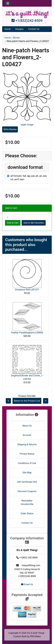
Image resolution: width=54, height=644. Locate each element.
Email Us (27, 584)
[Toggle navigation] (8, 3)
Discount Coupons (27, 491)
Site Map (27, 473)
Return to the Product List (27, 401)
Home (8, 29)
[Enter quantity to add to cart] (27, 217)
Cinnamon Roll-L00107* (27, 290)
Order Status (27, 513)
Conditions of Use (27, 463)
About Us (27, 426)
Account (27, 435)
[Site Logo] (27, 14)
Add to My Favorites (34, 223)
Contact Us (34, 29)
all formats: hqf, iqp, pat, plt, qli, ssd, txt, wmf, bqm (29, 178)
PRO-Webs (35, 636)
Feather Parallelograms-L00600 (27, 333)
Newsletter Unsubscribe (27, 502)
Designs (19, 29)
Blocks (16, 38)
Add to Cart (13, 223)
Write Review (10, 129)
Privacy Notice (27, 454)
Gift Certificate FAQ (27, 482)
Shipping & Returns (27, 444)
